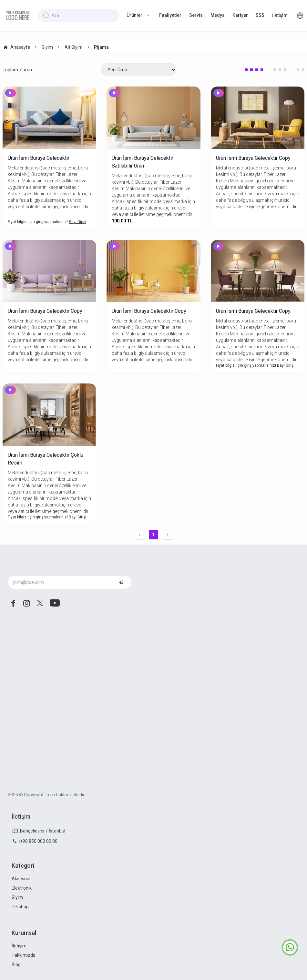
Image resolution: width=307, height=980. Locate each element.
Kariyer (240, 15)
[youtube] (54, 603)
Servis (196, 15)
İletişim (280, 15)
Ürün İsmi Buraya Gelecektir (39, 158)
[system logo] (18, 15)
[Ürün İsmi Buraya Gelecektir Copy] (258, 118)
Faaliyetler (170, 15)
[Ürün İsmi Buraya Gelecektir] (49, 118)
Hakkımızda (24, 955)
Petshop (20, 907)
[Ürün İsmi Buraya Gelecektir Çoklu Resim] (49, 415)
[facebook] (13, 603)
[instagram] (27, 603)
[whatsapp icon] (290, 947)
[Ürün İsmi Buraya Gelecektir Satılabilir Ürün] (153, 118)
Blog (16, 965)
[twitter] (40, 603)
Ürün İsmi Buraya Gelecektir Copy (253, 158)
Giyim (17, 897)
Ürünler (139, 15)
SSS (260, 15)
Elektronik (22, 888)
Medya (218, 15)
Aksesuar (21, 879)
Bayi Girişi (77, 222)
